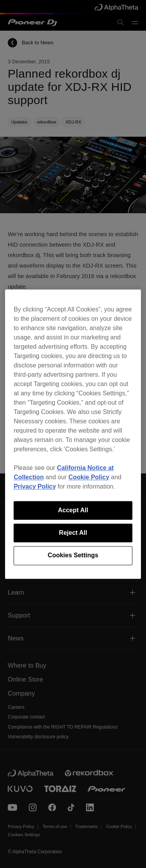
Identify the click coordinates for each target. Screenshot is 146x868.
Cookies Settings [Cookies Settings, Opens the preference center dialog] (73, 556)
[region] (73, 434)
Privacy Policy (35, 486)
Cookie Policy (89, 477)
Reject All (73, 533)
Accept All (73, 510)
